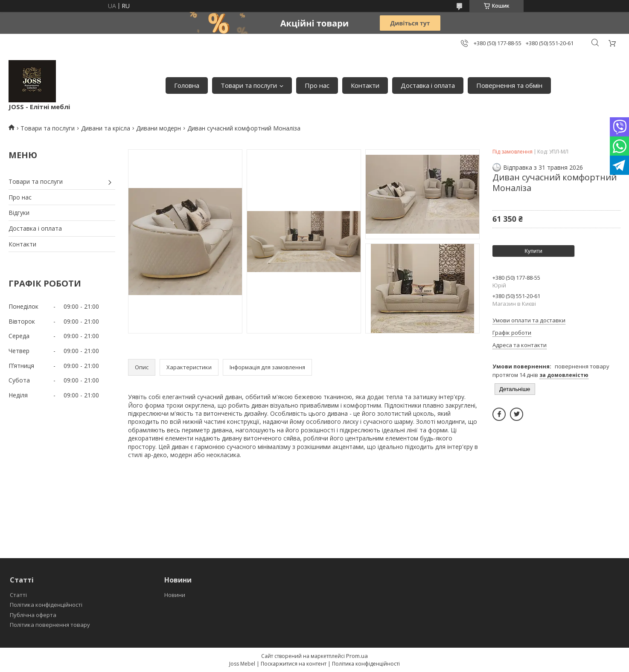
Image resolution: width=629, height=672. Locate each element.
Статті (18, 595)
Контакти (365, 85)
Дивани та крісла (106, 128)
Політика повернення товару (50, 625)
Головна (187, 85)
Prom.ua (357, 656)
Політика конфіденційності (46, 605)
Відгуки (19, 213)
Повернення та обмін (509, 85)
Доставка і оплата (428, 85)
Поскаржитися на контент (294, 664)
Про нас (317, 85)
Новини (175, 595)
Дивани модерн (159, 128)
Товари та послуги (249, 85)
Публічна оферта (33, 615)
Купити (533, 251)
